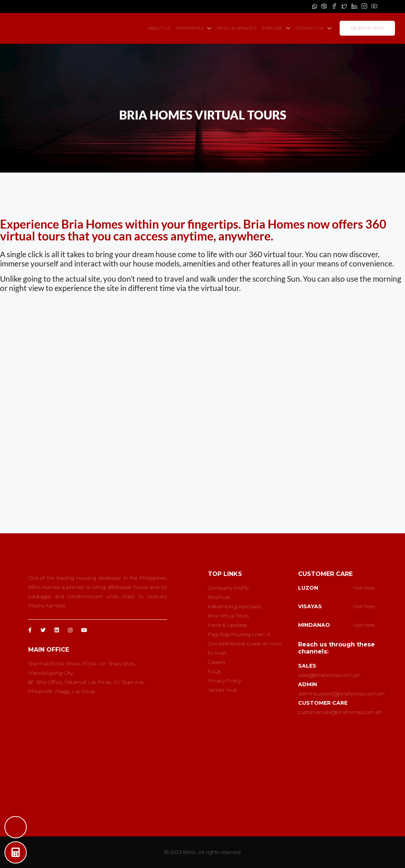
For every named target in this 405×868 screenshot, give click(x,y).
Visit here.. (365, 588)
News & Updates (228, 625)
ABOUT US (159, 28)
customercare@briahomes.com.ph (340, 712)
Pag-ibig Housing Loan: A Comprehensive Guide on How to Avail (245, 643)
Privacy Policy (224, 681)
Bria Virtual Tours (228, 616)
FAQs (214, 671)
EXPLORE (272, 28)
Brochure (219, 597)
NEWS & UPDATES (236, 28)
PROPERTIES (190, 28)
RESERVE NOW (367, 28)
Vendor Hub (223, 690)
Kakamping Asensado (235, 606)
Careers (217, 662)
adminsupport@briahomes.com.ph (341, 694)
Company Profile (228, 588)
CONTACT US (310, 28)
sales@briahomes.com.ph (329, 675)
